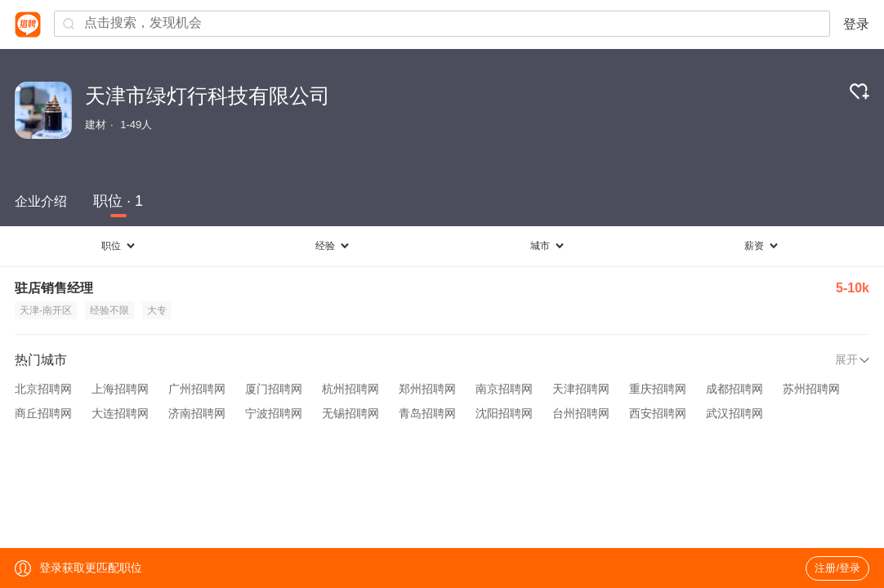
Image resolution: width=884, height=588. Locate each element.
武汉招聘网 (734, 413)
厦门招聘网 (274, 389)
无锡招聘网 (350, 413)
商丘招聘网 (43, 413)
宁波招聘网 (274, 413)
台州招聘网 (581, 413)
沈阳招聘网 (504, 413)
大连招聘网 (120, 413)
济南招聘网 (197, 413)
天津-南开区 (46, 310)
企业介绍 (41, 201)
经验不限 (109, 310)
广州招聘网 (197, 389)
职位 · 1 (118, 201)
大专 (157, 310)
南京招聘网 (504, 389)
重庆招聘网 (658, 389)
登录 (856, 24)
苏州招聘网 (811, 389)
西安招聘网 (658, 413)
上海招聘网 (120, 389)
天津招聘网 (581, 389)
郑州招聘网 (427, 389)
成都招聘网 (734, 389)
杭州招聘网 (350, 389)
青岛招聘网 (427, 413)
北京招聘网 (43, 389)
